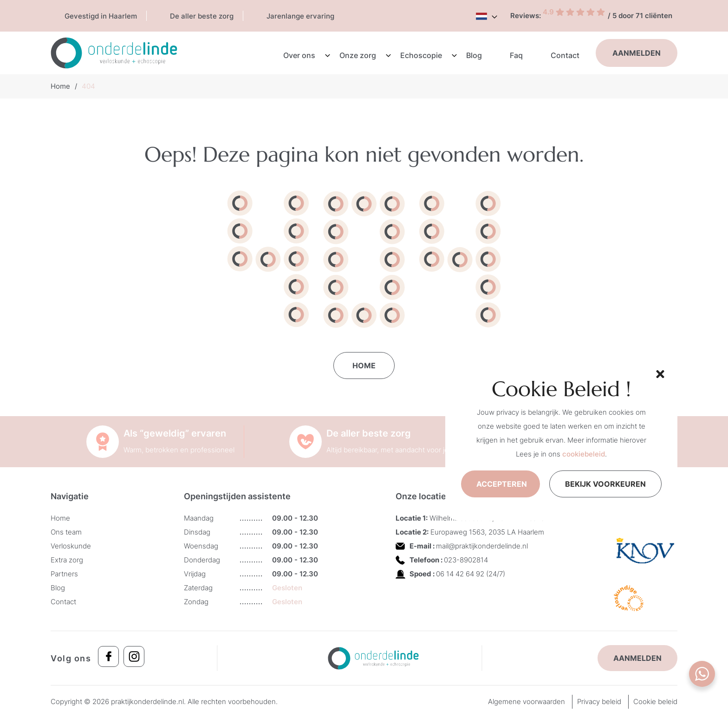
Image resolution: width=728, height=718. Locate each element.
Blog (474, 55)
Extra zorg (67, 560)
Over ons (299, 55)
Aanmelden (637, 53)
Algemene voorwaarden (526, 702)
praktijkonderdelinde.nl (147, 702)
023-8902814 (466, 560)
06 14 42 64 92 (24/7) (471, 574)
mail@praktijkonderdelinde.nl (482, 546)
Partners (64, 574)
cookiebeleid (584, 454)
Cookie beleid (655, 702)
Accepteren (502, 484)
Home (60, 86)
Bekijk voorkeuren (605, 484)
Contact (565, 55)
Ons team (66, 532)
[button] (659, 373)
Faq (516, 55)
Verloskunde (71, 546)
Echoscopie (421, 55)
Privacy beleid (599, 702)
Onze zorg (358, 55)
